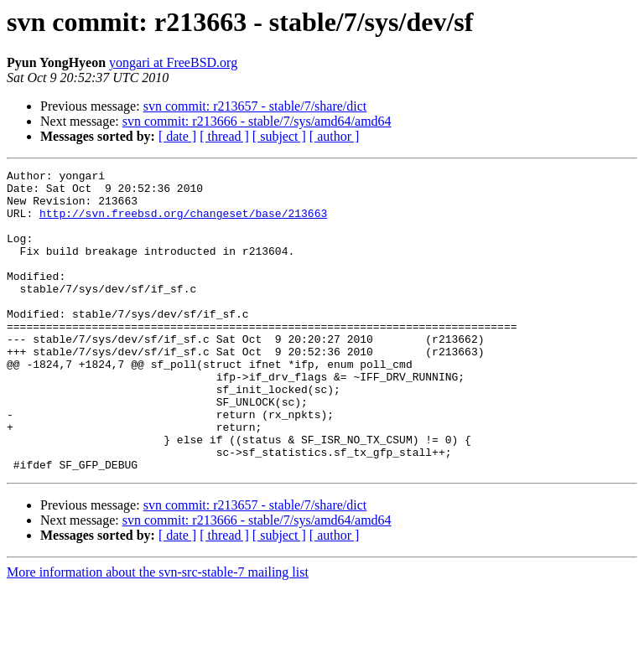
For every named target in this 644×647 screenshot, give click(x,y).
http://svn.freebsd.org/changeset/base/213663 (183, 223)
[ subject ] (279, 136)
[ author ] (335, 136)
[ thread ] (224, 136)
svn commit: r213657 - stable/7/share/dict (255, 106)
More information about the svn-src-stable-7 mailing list (158, 632)
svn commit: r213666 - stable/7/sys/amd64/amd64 (257, 121)
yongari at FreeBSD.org (173, 62)
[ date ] (177, 136)
